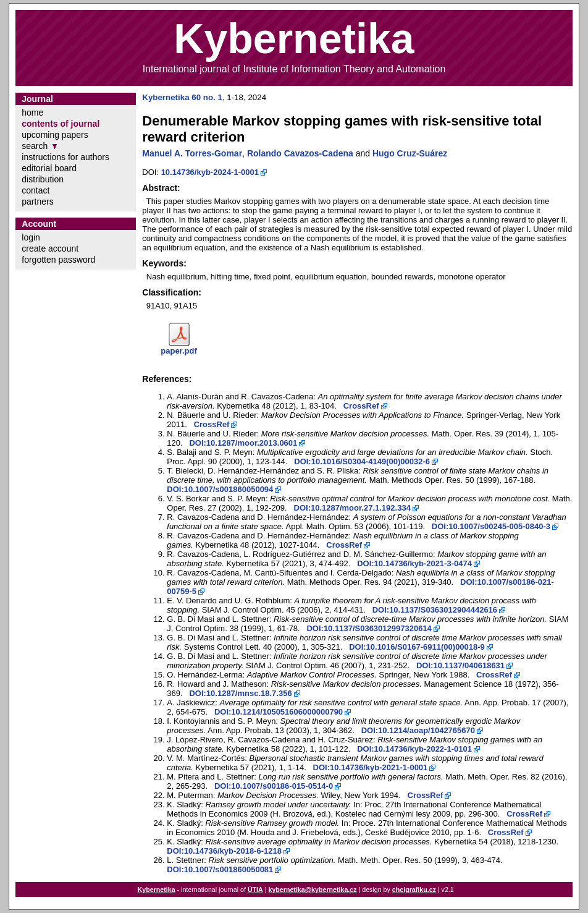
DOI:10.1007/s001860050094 (220, 489)
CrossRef (361, 406)
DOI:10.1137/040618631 (460, 665)
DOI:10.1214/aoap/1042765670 (418, 730)
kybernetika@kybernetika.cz (312, 890)
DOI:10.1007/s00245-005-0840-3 (491, 526)
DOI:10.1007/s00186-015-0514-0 (274, 786)
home (32, 113)
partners (37, 202)
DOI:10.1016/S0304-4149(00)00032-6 (362, 461)
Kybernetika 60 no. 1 (182, 97)
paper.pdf (179, 351)
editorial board (49, 168)
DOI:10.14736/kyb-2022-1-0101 (414, 749)
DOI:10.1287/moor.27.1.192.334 (352, 508)
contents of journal (61, 124)
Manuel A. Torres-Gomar (192, 153)
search (35, 146)
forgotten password (58, 260)
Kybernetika (157, 890)
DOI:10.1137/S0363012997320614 (369, 628)
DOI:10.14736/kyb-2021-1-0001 (371, 767)
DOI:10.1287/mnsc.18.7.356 (240, 693)
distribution (43, 179)
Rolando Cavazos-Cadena (300, 153)
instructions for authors (65, 157)
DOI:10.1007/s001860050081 (220, 869)
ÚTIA (255, 890)
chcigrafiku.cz (414, 890)
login (31, 237)
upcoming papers (55, 135)
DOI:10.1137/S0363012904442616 (435, 610)
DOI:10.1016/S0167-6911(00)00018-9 (417, 647)
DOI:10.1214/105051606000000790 (279, 712)
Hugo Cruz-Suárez (410, 153)
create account (50, 248)
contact (36, 190)
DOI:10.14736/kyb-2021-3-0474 (414, 563)
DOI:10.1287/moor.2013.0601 (243, 443)
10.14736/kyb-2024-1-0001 (210, 172)
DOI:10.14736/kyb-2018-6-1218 (224, 851)
